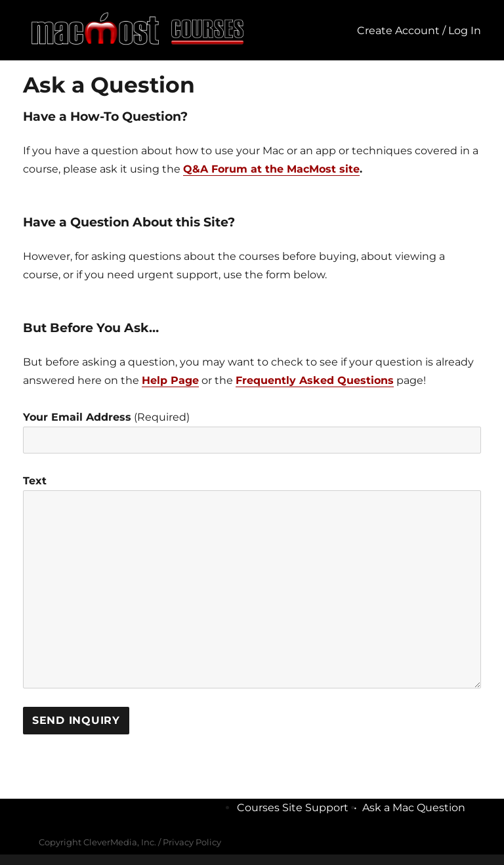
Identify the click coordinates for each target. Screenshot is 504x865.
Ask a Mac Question (414, 808)
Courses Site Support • (300, 808)
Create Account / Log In (419, 31)
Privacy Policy (192, 842)
